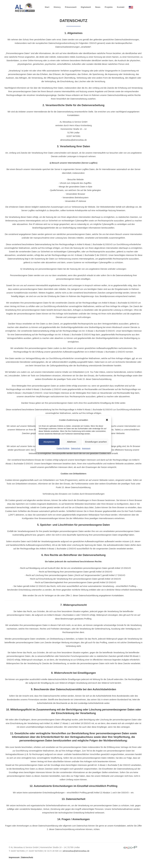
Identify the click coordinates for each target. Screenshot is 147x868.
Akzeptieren (49, 442)
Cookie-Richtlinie (63, 448)
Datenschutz (76, 448)
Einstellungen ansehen (96, 442)
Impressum (86, 448)
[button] (107, 420)
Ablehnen (71, 442)
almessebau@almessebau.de (76, 851)
